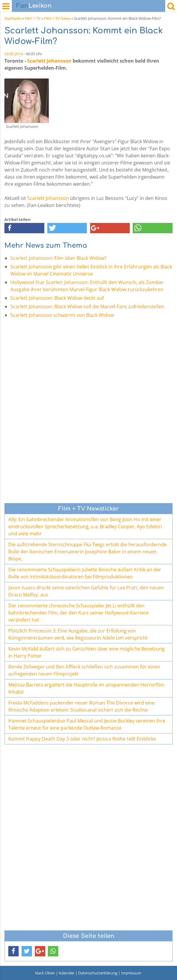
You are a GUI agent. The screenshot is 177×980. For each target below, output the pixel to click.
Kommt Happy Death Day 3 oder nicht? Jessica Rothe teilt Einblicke (82, 739)
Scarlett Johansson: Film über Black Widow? (58, 258)
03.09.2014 (14, 54)
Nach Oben (45, 973)
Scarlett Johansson (49, 61)
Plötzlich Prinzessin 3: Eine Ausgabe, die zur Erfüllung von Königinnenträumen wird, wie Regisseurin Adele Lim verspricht (78, 634)
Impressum (131, 973)
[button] (24, 228)
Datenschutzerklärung (98, 973)
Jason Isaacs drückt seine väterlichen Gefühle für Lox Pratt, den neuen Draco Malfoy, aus (86, 591)
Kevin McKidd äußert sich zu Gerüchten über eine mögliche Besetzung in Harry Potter (86, 652)
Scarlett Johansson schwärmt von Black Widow (62, 315)
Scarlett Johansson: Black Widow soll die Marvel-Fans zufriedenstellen (87, 306)
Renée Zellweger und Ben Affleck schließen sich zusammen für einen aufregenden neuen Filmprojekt (84, 670)
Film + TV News (57, 18)
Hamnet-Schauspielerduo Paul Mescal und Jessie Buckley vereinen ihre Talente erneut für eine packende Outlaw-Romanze (87, 724)
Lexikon (34, 6)
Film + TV (33, 18)
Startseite (13, 18)
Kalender (67, 973)
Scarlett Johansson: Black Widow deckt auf (57, 298)
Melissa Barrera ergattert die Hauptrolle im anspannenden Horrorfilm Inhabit (86, 688)
